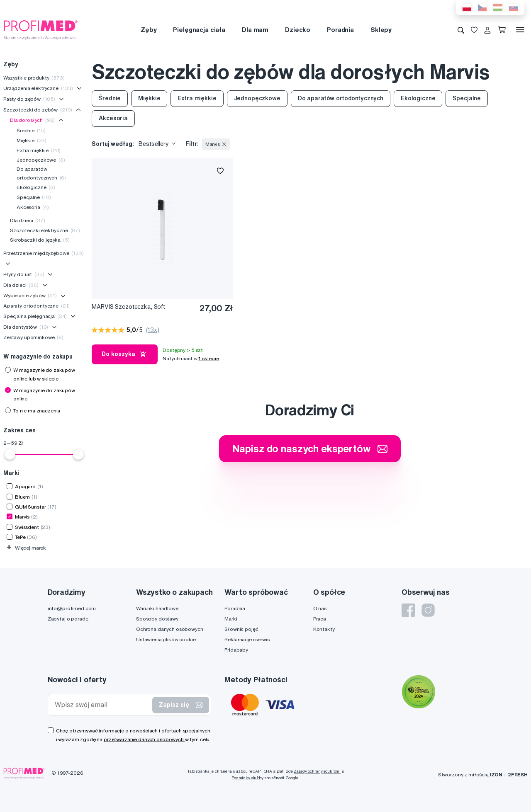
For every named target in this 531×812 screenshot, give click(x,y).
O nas (320, 608)
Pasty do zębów (29, 99)
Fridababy (236, 650)
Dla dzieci (28, 220)
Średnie (31, 130)
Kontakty (324, 629)
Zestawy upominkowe (33, 337)
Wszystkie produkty (34, 78)
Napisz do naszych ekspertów (310, 448)
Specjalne (34, 197)
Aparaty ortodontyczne (37, 306)
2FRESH (518, 774)
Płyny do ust (24, 274)
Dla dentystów (26, 327)
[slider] (10, 454)
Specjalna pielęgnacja (35, 316)
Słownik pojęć (241, 629)
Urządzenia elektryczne (38, 88)
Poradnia (340, 30)
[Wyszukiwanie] (461, 30)
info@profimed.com (72, 608)
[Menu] (520, 30)
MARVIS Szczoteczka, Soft (128, 307)
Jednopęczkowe (41, 160)
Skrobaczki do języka (40, 240)
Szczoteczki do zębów (38, 110)
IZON (496, 774)
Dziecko (298, 30)
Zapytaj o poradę (68, 619)
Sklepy (381, 30)
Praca (320, 619)
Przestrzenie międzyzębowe (44, 253)
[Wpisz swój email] (102, 705)
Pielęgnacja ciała (199, 30)
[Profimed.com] (41, 29)
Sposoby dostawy (157, 619)
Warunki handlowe (157, 608)
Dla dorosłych (32, 120)
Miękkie (32, 140)
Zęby (149, 30)
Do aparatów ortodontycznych (41, 173)
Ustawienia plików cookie (166, 639)
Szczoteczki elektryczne (45, 230)
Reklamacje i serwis (247, 639)
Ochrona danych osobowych (170, 629)
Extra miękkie (39, 150)
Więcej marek (26, 548)
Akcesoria (33, 207)
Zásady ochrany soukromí (317, 771)
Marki (231, 619)
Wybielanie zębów (30, 295)
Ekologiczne (36, 187)
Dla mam (255, 30)
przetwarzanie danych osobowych (144, 739)
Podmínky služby (247, 778)
